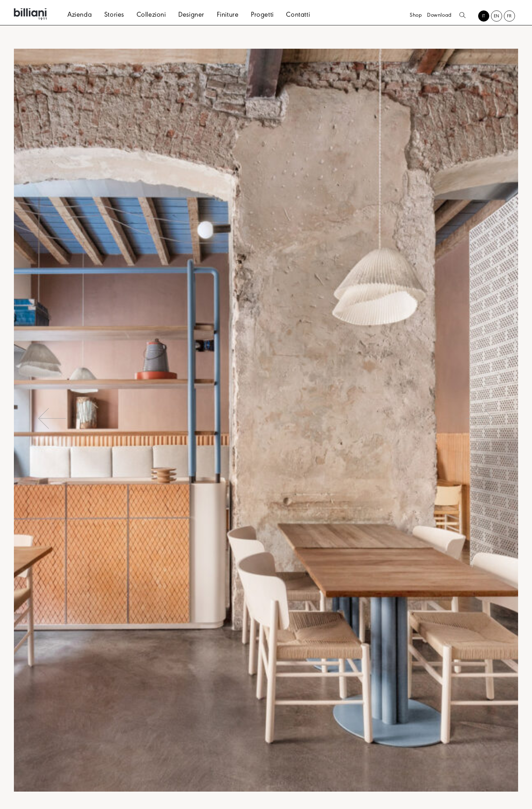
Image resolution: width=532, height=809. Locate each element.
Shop (416, 16)
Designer (191, 16)
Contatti (298, 16)
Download (439, 16)
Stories (114, 16)
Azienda (80, 16)
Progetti (262, 16)
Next (480, 418)
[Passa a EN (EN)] (497, 17)
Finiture (228, 16)
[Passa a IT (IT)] (484, 17)
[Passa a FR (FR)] (509, 17)
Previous (52, 418)
